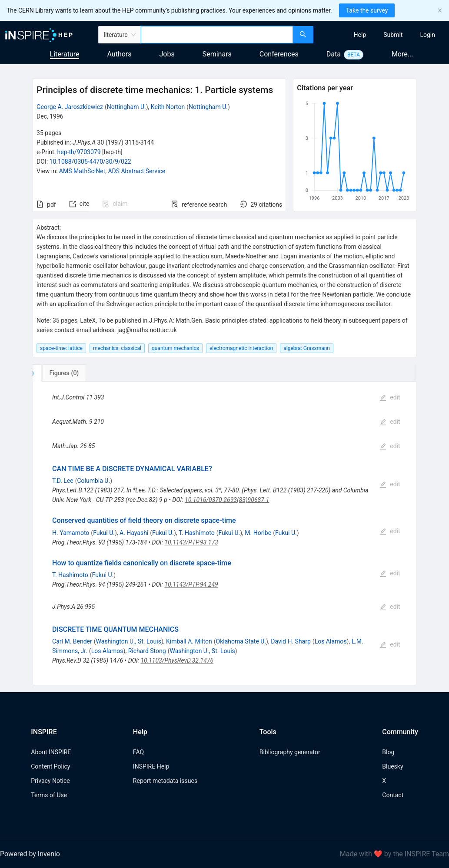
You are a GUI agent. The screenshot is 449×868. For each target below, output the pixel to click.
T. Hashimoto (197, 533)
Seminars (217, 54)
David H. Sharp (291, 641)
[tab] (60, 373)
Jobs (167, 54)
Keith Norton (168, 107)
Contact (393, 795)
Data (334, 54)
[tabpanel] (224, 533)
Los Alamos (331, 641)
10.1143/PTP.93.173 (191, 542)
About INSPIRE (51, 752)
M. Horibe (258, 533)
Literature (65, 54)
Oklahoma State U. (241, 641)
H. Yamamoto (71, 533)
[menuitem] (360, 35)
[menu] (382, 35)
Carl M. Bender (72, 641)
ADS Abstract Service (136, 171)
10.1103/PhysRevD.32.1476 (177, 660)
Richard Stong (147, 651)
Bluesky (392, 766)
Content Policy (50, 766)
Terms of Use (49, 795)
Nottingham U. (126, 107)
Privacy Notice (50, 781)
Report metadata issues (165, 781)
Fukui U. (104, 533)
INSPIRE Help (151, 766)
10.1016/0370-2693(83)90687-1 (227, 500)
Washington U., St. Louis (129, 641)
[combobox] (217, 35)
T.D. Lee (63, 481)
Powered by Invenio (30, 854)
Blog (388, 752)
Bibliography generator (290, 752)
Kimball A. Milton (189, 641)
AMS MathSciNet (82, 171)
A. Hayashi (134, 533)
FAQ (138, 752)
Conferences (279, 54)
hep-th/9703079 (79, 152)
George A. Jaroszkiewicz (70, 107)
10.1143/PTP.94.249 (191, 584)
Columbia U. (94, 481)
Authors (119, 54)
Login (427, 35)
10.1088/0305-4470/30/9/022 (90, 162)
